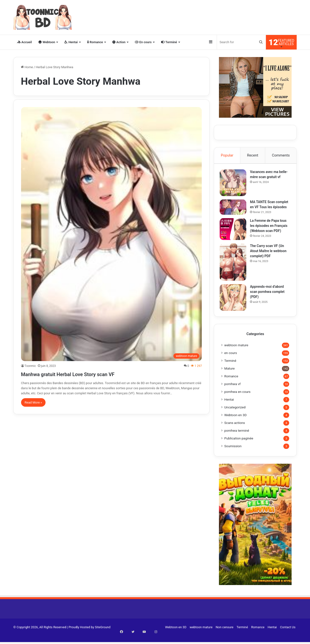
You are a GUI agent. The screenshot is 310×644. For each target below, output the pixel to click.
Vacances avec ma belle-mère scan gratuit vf (269, 179)
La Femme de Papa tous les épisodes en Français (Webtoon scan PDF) (270, 232)
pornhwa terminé (237, 438)
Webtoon (47, 42)
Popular (227, 155)
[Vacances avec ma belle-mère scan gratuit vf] (235, 184)
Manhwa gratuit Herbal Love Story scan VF (90, 374)
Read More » (33, 402)
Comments (281, 155)
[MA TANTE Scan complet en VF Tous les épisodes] (235, 209)
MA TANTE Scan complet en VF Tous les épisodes (269, 209)
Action (119, 42)
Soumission (233, 454)
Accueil (24, 42)
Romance (95, 42)
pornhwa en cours (237, 400)
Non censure (225, 635)
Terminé (169, 42)
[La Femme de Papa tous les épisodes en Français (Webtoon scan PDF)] (235, 235)
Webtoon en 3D (235, 423)
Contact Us (288, 635)
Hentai (71, 42)
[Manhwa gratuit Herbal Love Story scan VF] (112, 234)
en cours (231, 361)
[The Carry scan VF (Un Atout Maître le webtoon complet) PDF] (235, 268)
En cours (143, 42)
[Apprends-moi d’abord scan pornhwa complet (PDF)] (235, 304)
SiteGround (103, 635)
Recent (253, 155)
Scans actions (235, 431)
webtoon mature (236, 353)
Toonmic (30, 366)
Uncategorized (235, 415)
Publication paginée (239, 446)
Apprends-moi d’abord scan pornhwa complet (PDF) (269, 298)
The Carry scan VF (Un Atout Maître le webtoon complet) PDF (270, 257)
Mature (229, 376)
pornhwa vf (232, 392)
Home (27, 67)
